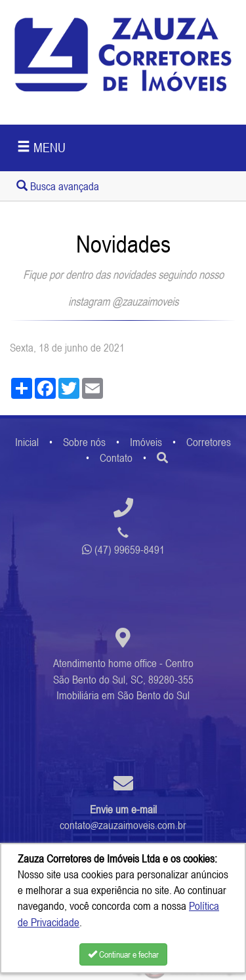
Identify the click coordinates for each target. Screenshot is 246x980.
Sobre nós (84, 442)
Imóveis (146, 442)
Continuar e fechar (123, 954)
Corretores (209, 442)
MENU (41, 147)
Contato (116, 458)
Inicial (27, 442)
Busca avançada (58, 186)
